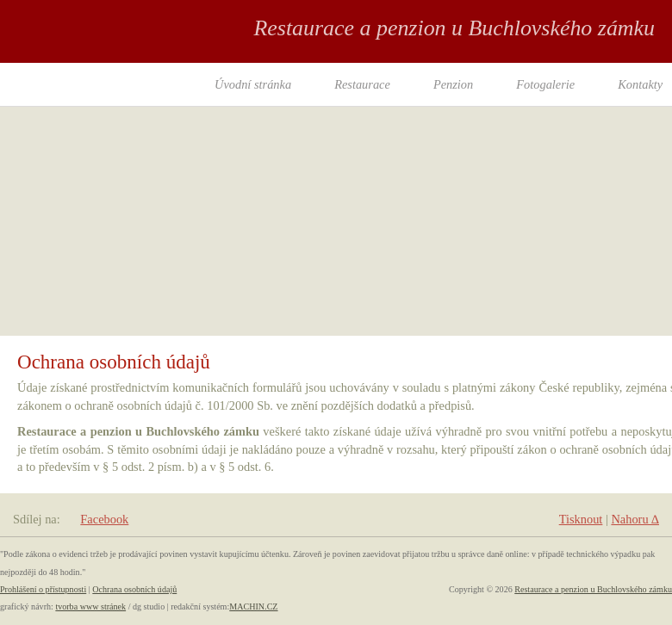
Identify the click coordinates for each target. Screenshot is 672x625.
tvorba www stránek (90, 606)
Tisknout (581, 519)
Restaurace (362, 84)
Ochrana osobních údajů (134, 589)
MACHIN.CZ (253, 606)
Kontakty (640, 84)
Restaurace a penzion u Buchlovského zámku (593, 589)
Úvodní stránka (253, 84)
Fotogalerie (545, 84)
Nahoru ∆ (635, 519)
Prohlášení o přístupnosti (43, 589)
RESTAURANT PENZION (94, 64)
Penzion (453, 84)
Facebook (104, 519)
